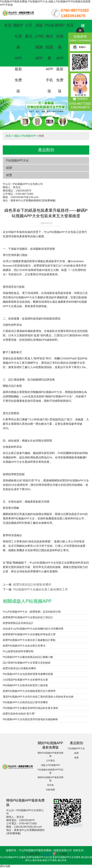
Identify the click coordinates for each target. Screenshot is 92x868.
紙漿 (9, 175)
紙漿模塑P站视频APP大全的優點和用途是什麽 (29, 634)
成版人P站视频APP (25, 136)
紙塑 (9, 168)
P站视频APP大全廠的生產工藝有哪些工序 (41, 589)
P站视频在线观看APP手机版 (49, 58)
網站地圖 (5, 866)
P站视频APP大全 (17, 161)
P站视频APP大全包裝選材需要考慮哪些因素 (28, 674)
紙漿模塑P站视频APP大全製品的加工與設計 (28, 617)
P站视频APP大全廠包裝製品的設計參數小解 (28, 657)
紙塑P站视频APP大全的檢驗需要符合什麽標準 (29, 691)
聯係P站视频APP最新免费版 (60, 58)
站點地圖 (50, 790)
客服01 (79, 47)
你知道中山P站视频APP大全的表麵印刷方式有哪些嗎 (33, 629)
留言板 (50, 785)
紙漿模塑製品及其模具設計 (18, 623)
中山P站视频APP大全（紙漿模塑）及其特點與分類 (32, 612)
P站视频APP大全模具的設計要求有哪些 (25, 702)
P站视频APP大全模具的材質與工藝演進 (25, 685)
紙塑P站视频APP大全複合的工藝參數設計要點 (29, 640)
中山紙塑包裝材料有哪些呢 (18, 651)
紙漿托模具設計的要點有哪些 (32, 585)
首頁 (8, 25)
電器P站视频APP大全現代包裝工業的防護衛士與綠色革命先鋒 (38, 697)
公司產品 (50, 761)
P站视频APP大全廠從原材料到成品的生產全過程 (30, 708)
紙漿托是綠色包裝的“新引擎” (19, 714)
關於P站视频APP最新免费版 (18, 58)
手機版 (63, 854)
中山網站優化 (33, 854)
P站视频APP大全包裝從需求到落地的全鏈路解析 (30, 719)
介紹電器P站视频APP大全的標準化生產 (25, 680)
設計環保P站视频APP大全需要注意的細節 (27, 663)
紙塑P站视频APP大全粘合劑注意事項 (24, 646)
